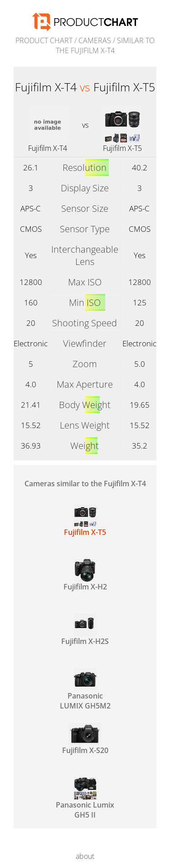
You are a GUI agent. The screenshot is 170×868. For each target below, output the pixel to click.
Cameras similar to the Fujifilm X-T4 (85, 484)
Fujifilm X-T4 (48, 148)
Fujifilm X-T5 (122, 148)
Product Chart (44, 40)
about (85, 856)
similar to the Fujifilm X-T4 (105, 45)
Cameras (95, 40)
